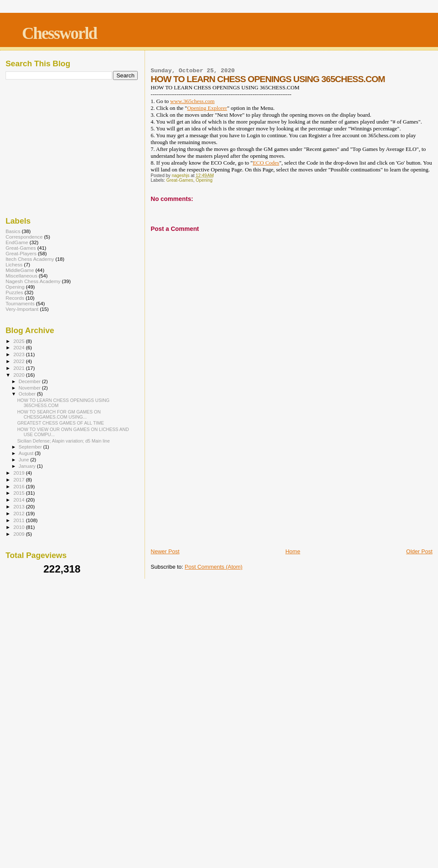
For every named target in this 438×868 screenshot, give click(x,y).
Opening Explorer (207, 108)
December (30, 381)
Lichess (14, 264)
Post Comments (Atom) (214, 567)
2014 (19, 500)
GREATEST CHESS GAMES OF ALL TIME (61, 423)
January (28, 466)
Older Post (419, 551)
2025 (19, 341)
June (25, 460)
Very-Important (22, 309)
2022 (19, 361)
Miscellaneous (21, 276)
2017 (19, 480)
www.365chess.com (192, 101)
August (27, 453)
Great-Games (180, 180)
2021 (19, 368)
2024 (19, 347)
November (30, 388)
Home (293, 551)
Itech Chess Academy (30, 259)
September (31, 447)
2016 (19, 486)
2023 (19, 354)
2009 (19, 534)
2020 (19, 375)
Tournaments (20, 303)
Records (15, 298)
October (28, 394)
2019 (19, 473)
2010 (19, 527)
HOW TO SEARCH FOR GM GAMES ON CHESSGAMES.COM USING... (59, 414)
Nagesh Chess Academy (33, 281)
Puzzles (14, 292)
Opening (204, 180)
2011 (19, 520)
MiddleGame (20, 270)
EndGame (17, 242)
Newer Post (165, 551)
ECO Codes (266, 163)
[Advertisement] (292, 483)
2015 (19, 493)
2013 (19, 506)
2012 (19, 513)
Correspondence (24, 237)
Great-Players (21, 253)
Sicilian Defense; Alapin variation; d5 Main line (63, 441)
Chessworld (59, 33)
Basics (13, 231)
